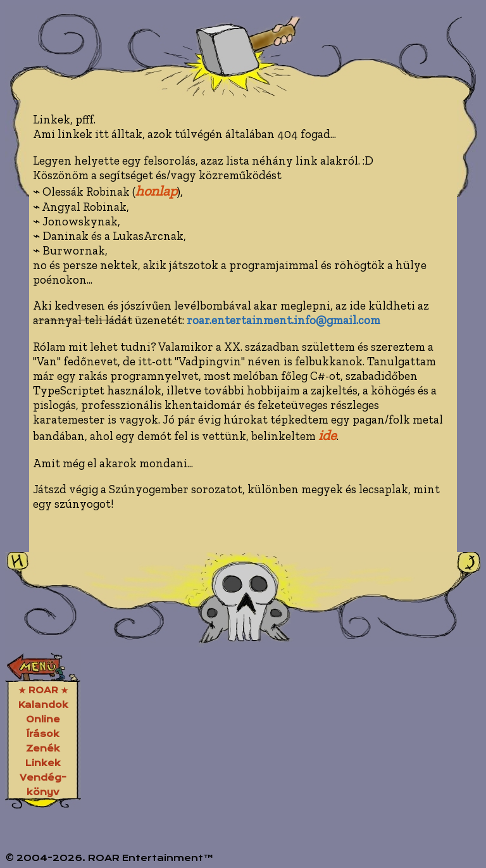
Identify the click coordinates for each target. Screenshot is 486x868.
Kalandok (43, 705)
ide (327, 435)
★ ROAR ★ (43, 690)
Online (43, 719)
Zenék (43, 748)
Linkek (43, 763)
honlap (156, 191)
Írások (43, 734)
